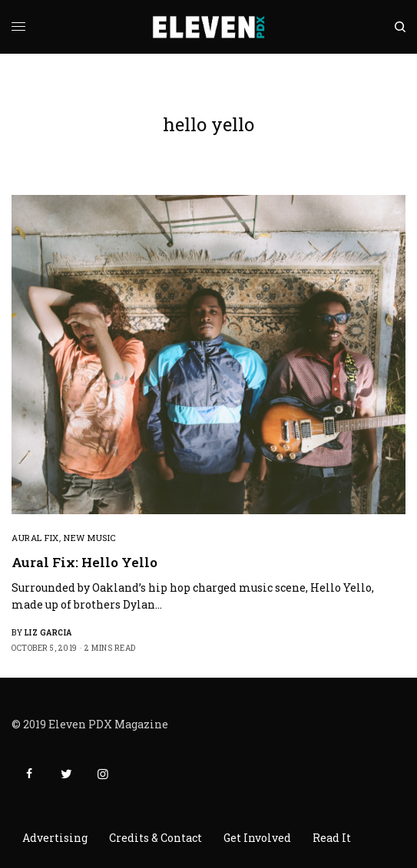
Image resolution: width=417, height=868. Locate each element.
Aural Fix (35, 538)
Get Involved (257, 838)
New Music (90, 538)
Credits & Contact (156, 838)
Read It (332, 838)
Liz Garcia (48, 633)
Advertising (55, 838)
